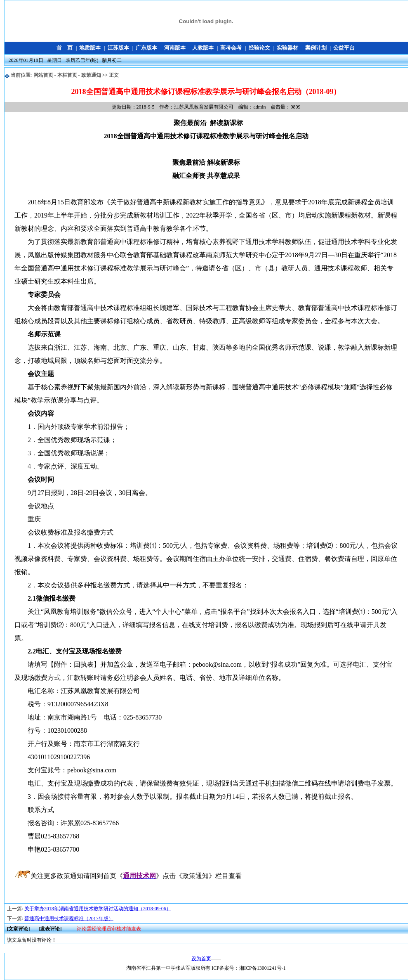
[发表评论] (50, 929)
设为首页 (201, 959)
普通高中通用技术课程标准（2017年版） (69, 918)
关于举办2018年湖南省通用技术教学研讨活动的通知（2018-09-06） (98, 909)
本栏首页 (67, 75)
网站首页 (43, 75)
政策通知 (91, 75)
